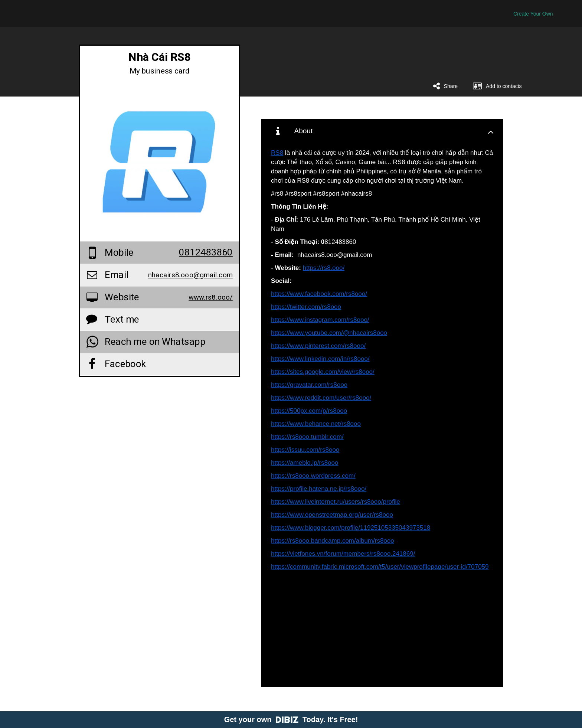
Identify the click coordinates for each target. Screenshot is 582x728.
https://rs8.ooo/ (324, 268)
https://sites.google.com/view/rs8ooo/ (323, 372)
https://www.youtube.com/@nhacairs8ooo (329, 333)
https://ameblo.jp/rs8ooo (305, 463)
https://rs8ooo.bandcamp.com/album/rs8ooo (333, 541)
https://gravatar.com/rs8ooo (309, 385)
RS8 (277, 153)
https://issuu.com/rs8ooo (305, 450)
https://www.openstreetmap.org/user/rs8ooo (332, 515)
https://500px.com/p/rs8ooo (309, 411)
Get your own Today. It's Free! (291, 719)
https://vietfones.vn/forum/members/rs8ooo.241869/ (343, 554)
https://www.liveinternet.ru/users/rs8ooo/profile (336, 502)
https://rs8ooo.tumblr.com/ (307, 437)
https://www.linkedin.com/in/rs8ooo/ (320, 359)
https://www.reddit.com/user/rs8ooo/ (321, 398)
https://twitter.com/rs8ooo (306, 307)
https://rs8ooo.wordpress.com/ (313, 476)
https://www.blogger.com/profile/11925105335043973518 (351, 528)
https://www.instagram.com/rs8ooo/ (320, 320)
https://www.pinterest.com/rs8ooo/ (318, 346)
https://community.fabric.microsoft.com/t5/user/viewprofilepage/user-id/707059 (380, 567)
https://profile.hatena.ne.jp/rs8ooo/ (319, 489)
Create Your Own (533, 14)
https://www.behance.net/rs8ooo (316, 424)
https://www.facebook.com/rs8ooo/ (319, 294)
